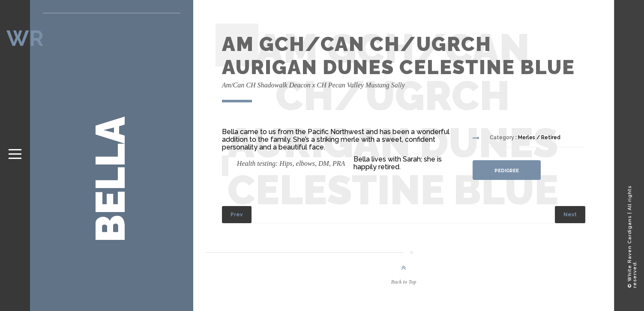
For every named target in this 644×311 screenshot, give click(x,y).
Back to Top (404, 282)
